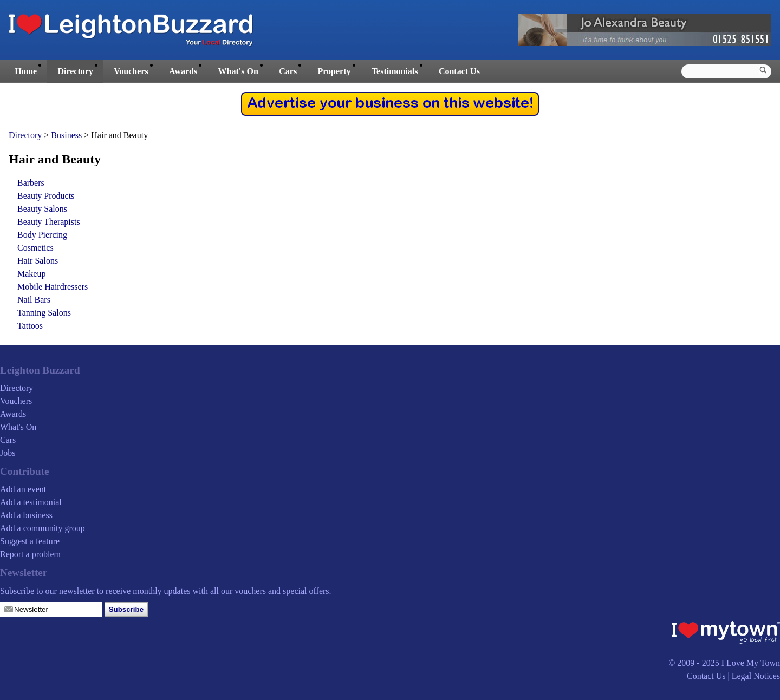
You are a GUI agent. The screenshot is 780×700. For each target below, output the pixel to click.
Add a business (26, 515)
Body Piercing (42, 235)
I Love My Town (751, 663)
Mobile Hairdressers (53, 287)
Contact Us (459, 71)
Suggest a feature (30, 541)
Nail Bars (34, 300)
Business (67, 135)
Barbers (31, 183)
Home (26, 71)
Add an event (23, 489)
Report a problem (30, 554)
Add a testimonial (31, 502)
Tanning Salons (44, 313)
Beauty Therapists (49, 222)
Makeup (31, 274)
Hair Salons (38, 261)
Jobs (8, 453)
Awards (183, 71)
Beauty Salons (42, 209)
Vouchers (131, 71)
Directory (75, 71)
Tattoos (30, 326)
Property (334, 71)
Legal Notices (756, 676)
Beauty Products (46, 196)
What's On (238, 71)
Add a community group (43, 528)
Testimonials (395, 71)
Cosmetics (35, 248)
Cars (288, 71)
